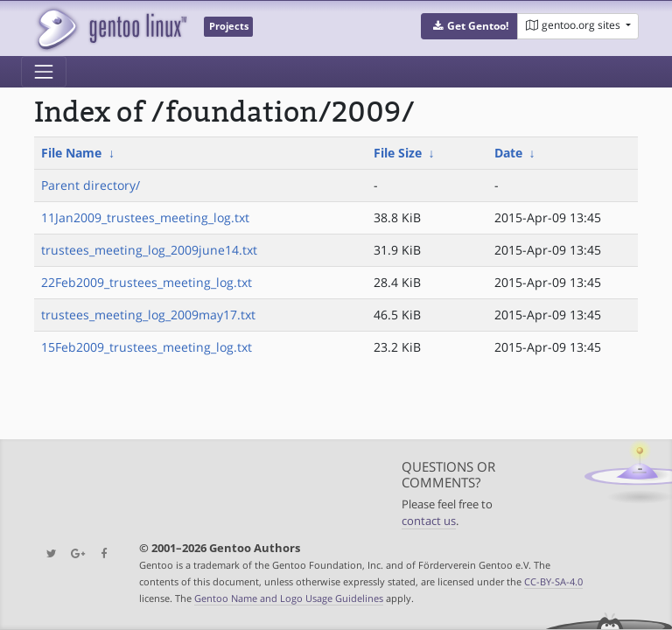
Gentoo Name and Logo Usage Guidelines (289, 598)
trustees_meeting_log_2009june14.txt (149, 250)
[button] (469, 26)
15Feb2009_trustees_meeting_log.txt (147, 347)
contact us (429, 521)
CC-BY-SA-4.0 (553, 581)
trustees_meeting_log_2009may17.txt (148, 315)
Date (508, 153)
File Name (71, 153)
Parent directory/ (91, 185)
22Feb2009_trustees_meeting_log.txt (147, 282)
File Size (398, 153)
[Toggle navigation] (44, 72)
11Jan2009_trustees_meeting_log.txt (145, 217)
